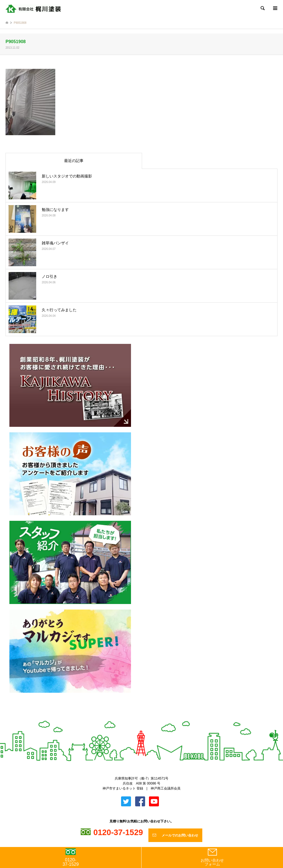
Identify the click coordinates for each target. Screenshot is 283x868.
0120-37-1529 (71, 857)
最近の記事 (74, 161)
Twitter (137, 718)
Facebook (146, 718)
